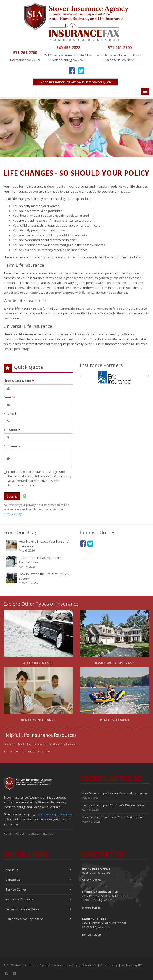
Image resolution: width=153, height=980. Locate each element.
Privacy (73, 965)
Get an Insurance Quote (38, 909)
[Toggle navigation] (145, 91)
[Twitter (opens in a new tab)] (81, 71)
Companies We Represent (38, 919)
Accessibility (109, 965)
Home (8, 834)
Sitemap (48, 834)
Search (58, 965)
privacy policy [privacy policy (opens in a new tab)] (13, 514)
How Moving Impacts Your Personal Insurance (39, 546)
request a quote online (56, 814)
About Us (38, 870)
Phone (10, 413)
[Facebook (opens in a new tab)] (72, 71)
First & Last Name (19, 381)
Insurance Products (38, 899)
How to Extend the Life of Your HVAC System (39, 578)
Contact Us (38, 880)
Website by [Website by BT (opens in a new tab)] (132, 965)
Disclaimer (89, 965)
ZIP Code (12, 430)
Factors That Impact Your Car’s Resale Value (39, 562)
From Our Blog (20, 532)
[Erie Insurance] (115, 377)
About (20, 834)
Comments (12, 446)
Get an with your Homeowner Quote (75, 82)
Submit (12, 496)
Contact (34, 834)
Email (9, 397)
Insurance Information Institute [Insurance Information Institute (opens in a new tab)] (27, 751)
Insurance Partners (101, 365)
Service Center (38, 889)
